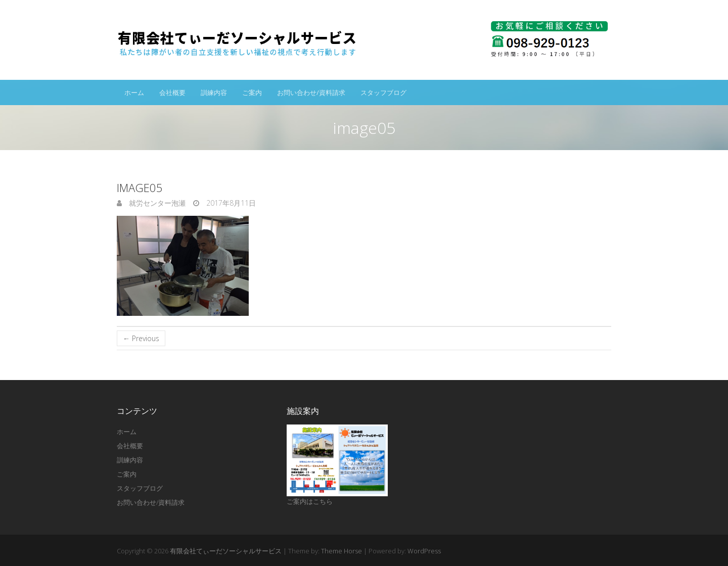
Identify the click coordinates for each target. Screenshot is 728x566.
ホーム (134, 92)
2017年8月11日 (230, 203)
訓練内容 (214, 92)
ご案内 (252, 92)
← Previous (141, 338)
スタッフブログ (383, 92)
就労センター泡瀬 (156, 203)
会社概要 (172, 92)
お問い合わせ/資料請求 (311, 92)
